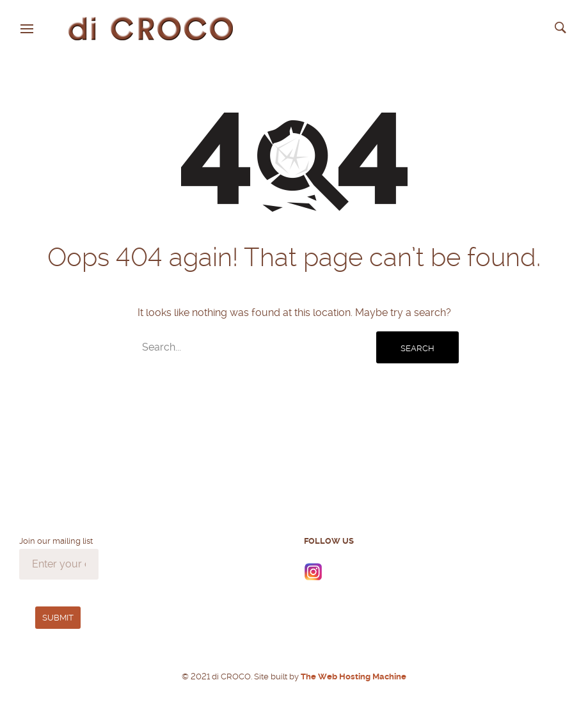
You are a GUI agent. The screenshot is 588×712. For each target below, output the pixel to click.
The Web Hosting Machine (353, 676)
